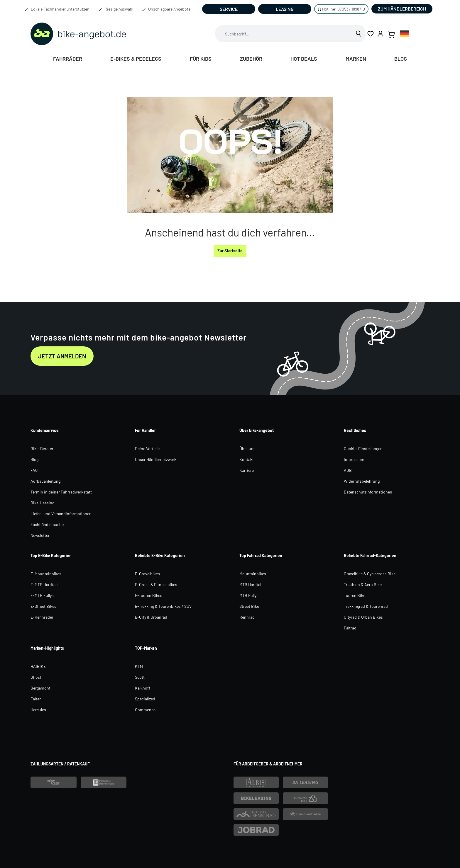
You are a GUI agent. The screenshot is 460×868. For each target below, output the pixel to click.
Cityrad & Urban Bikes (363, 617)
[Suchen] (359, 34)
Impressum (354, 459)
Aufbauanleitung (45, 481)
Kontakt (247, 459)
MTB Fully (248, 595)
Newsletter (40, 535)
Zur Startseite (230, 251)
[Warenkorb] (391, 34)
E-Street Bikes (43, 606)
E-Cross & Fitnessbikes (156, 584)
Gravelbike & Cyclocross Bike (370, 574)
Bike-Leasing (42, 503)
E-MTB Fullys (42, 595)
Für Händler (145, 430)
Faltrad (350, 628)
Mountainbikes (253, 574)
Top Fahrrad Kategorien (261, 555)
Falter (36, 699)
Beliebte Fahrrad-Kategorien (370, 555)
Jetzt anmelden (62, 356)
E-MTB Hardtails (45, 584)
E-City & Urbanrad (151, 617)
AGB (348, 470)
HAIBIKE (38, 666)
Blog (34, 459)
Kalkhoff (143, 688)
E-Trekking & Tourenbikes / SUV (163, 606)
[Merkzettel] (371, 34)
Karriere (247, 470)
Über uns (247, 449)
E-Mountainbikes (46, 574)
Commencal (146, 710)
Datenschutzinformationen (368, 492)
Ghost (36, 677)
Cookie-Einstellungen (363, 449)
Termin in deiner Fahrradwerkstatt (61, 492)
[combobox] (284, 34)
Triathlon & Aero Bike (363, 584)
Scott (140, 677)
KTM (139, 666)
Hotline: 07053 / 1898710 (344, 9)
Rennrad (247, 617)
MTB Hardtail (251, 584)
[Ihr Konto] (380, 34)
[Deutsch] (405, 34)
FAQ (34, 470)
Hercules (38, 710)
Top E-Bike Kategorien (51, 555)
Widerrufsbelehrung (362, 481)
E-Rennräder (42, 617)
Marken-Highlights (47, 648)
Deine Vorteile (147, 449)
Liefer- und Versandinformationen (61, 514)
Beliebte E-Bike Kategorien (160, 555)
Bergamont (40, 688)
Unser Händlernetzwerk (156, 459)
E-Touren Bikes (149, 595)
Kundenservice (45, 430)
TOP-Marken (146, 648)
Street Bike (249, 606)
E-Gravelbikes (147, 574)
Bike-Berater (42, 449)
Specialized (145, 699)
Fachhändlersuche (47, 524)
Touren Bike (355, 595)
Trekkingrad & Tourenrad (366, 606)
